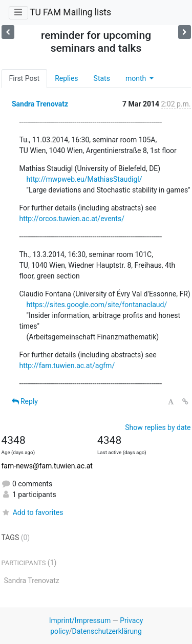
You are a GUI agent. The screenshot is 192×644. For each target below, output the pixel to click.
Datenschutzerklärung (107, 631)
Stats (102, 78)
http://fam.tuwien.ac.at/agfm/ (67, 366)
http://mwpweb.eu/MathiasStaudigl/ (84, 179)
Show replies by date (158, 427)
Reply (25, 401)
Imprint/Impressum (80, 620)
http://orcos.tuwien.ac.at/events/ (72, 219)
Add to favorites (33, 512)
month (137, 78)
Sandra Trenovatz (40, 104)
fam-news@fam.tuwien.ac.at (47, 466)
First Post (25, 78)
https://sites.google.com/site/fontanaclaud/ (97, 305)
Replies (66, 78)
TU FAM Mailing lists (70, 12)
